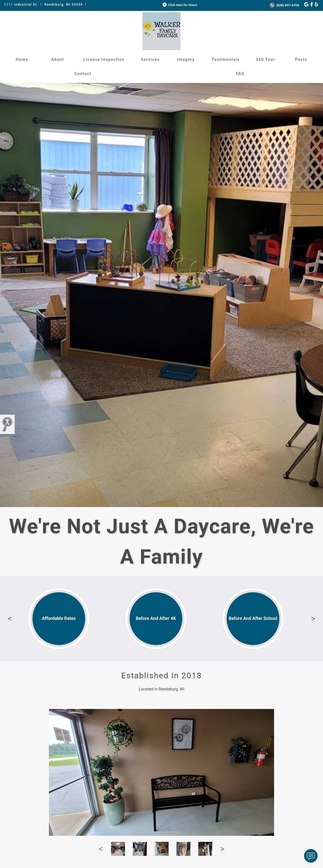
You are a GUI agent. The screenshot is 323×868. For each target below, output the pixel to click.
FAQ (240, 74)
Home (22, 59)
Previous (10, 619)
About (58, 59)
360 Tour (265, 59)
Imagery (186, 59)
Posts (301, 59)
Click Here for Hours (179, 5)
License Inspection (104, 59)
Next (313, 619)
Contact (83, 74)
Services (150, 59)
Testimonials (226, 59)
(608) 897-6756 (284, 5)
